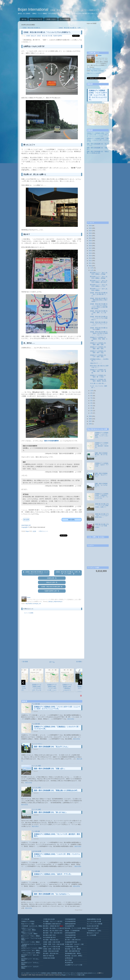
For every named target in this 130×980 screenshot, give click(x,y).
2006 (90, 424)
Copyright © (25, 527)
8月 (91, 396)
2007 (90, 421)
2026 (90, 226)
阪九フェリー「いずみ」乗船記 (31, 942)
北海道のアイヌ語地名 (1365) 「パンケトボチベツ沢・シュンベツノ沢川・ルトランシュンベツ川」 (98, 95)
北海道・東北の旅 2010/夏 (44, 36)
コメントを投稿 (29, 613)
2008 (90, 419)
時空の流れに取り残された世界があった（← (99, 367)
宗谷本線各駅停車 (70, 935)
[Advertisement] (52, 553)
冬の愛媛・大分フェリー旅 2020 (53, 921)
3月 (91, 408)
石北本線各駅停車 (70, 921)
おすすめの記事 (36, 851)
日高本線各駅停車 (70, 919)
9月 (91, 393)
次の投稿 (79, 662)
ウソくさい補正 (36, 766)
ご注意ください (51, 19)
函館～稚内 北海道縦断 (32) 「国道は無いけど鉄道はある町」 (56, 790)
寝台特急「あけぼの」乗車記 (74, 956)
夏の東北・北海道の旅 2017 (51, 926)
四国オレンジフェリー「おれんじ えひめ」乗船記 (29, 933)
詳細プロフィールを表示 (94, 73)
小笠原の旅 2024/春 (49, 919)
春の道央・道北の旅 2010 (51, 953)
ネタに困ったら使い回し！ (98, 383)
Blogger (64, 975)
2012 (90, 261)
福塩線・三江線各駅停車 (72, 931)
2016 (90, 251)
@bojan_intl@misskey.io (55, 602)
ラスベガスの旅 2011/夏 (94, 921)
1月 (91, 413)
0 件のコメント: (43, 531)
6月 (91, 401)
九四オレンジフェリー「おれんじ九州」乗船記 (29, 929)
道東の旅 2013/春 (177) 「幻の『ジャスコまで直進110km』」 (102, 516)
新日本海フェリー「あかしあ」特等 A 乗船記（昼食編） (99, 277)
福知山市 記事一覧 (52, 582)
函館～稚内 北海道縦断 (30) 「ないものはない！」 (52, 894)
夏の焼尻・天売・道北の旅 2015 (53, 933)
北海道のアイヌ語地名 (28, 921)
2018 (90, 246)
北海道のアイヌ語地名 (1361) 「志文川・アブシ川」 (53, 874)
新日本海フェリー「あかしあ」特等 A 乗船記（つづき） (99, 285)
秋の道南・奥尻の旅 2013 (51, 940)
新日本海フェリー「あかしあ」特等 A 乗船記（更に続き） (99, 281)
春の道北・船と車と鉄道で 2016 (53, 931)
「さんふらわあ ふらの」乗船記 (31, 953)
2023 (90, 233)
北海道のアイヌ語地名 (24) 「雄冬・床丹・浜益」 (98, 352)
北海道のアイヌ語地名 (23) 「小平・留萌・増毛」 (98, 356)
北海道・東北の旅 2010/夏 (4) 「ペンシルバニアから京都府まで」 (99, 318)
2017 (90, 248)
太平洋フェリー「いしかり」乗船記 (32, 948)
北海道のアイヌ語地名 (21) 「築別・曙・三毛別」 (98, 376)
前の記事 (26, 520)
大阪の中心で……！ (96, 363)
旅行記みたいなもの (93, 933)
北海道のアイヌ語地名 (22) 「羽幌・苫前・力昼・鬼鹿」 (98, 371)
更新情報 (54, 973)
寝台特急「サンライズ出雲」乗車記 (76, 928)
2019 (90, 243)
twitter (49, 973)
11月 (92, 270)
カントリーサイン (37, 744)
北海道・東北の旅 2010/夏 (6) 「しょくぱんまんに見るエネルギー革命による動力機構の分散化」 (99, 306)
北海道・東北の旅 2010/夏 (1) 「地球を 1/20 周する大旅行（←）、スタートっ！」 (99, 333)
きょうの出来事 (91, 935)
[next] (80, 682)
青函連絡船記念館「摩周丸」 (74, 953)
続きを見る (71, 719)
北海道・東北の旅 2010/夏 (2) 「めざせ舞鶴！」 (99, 329)
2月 (91, 411)
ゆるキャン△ (92, 973)
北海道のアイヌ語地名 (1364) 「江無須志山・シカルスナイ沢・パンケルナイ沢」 (98, 140)
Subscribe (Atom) (82, 973)
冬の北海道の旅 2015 (49, 937)
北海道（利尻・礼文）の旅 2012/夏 (54, 944)
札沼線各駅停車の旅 (71, 942)
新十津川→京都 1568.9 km (73, 940)
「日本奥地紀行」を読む (94, 931)
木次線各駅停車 (70, 926)
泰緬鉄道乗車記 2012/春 (94, 919)
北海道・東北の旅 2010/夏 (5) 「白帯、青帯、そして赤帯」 (99, 313)
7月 (91, 398)
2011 (90, 263)
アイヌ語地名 (64, 19)
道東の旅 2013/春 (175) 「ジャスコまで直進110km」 (102, 526)
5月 (91, 403)
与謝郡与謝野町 (58, 36)
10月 (92, 391)
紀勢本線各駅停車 (70, 933)
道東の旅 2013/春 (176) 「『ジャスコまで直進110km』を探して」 (102, 506)
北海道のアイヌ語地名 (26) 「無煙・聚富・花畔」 (98, 344)
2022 (90, 236)
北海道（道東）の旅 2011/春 (52, 949)
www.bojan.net (26, 525)
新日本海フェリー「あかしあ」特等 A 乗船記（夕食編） (99, 273)
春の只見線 (68, 960)
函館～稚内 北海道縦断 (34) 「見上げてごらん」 (51, 747)
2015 (90, 253)
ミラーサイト (71, 975)
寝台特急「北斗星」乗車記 (73, 949)
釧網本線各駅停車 (70, 924)
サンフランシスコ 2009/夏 (95, 924)
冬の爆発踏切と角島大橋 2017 (52, 924)
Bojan (100, 55)
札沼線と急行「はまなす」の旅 (74, 944)
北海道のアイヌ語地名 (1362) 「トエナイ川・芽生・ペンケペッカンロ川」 (102, 435)
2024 (90, 231)
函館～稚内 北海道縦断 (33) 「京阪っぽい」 (50, 769)
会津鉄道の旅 (69, 958)
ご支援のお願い (81, 975)
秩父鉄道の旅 (69, 963)
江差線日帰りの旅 (70, 937)
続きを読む (72, 520)
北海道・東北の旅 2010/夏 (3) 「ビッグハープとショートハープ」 (99, 324)
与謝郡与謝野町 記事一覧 (52, 591)
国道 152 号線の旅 (49, 956)
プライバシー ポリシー (69, 973)
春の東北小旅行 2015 (49, 935)
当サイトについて (36, 19)
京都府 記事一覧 (52, 578)
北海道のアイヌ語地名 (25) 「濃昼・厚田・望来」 (98, 348)
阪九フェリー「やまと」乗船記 (31, 936)
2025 (90, 228)
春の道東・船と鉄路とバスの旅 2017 (54, 928)
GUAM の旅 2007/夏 (93, 926)
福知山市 (33, 36)
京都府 (28, 36)
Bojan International (34, 9)
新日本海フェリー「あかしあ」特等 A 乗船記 (99, 289)
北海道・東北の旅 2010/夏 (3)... (32, 28)
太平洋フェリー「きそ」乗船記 (31, 951)
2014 (90, 256)
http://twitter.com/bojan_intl (33, 604)
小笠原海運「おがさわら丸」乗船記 (32, 926)
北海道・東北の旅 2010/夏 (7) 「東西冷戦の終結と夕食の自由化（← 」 (99, 300)
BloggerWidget (79, 910)
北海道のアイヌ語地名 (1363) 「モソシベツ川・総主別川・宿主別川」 (102, 445)
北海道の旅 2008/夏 (49, 958)
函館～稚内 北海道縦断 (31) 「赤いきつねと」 (51, 812)
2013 (90, 258)
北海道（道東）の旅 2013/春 (52, 942)
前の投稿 (25, 662)
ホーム (24, 19)
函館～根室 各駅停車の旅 (72, 951)
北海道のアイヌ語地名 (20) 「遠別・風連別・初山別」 (99, 380)
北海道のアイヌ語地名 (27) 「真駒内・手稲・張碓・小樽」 (99, 339)
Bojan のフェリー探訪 (28, 924)
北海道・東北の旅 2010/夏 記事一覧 (52, 587)
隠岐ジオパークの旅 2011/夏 (52, 947)
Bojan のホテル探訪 (93, 928)
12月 (92, 268)
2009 (90, 416)
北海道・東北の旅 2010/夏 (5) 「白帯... (70, 28)
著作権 (60, 973)
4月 (91, 406)
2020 (90, 241)
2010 (90, 266)
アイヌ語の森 (36, 704)
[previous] (23, 682)
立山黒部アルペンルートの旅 (74, 965)
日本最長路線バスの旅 (72, 947)
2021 (90, 238)
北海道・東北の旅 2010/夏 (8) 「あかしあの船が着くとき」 (99, 294)
